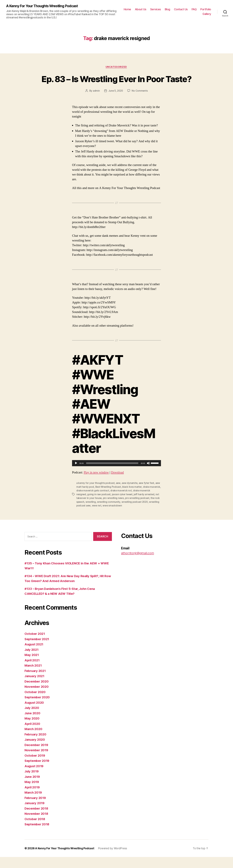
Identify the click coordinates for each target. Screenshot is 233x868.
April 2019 (32, 798)
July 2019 (32, 782)
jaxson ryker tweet (134, 506)
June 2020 (33, 724)
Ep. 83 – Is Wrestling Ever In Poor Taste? (117, 85)
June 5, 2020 (116, 102)
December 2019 (37, 756)
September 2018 (37, 835)
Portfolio (206, 9)
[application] (116, 475)
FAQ (194, 9)
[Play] (76, 475)
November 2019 (37, 761)
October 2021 (35, 645)
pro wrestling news (129, 509)
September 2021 (37, 650)
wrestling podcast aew (106, 517)
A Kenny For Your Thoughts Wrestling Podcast (44, 6)
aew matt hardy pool (88, 498)
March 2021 (33, 676)
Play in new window (97, 484)
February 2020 (36, 745)
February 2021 (36, 682)
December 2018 (37, 819)
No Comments (140, 102)
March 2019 (34, 803)
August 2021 (34, 655)
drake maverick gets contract (105, 502)
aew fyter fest (147, 495)
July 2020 (32, 719)
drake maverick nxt (133, 502)
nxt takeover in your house (102, 509)
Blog (167, 9)
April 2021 (32, 671)
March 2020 (34, 740)
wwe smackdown (141, 517)
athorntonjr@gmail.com (138, 564)
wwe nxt (125, 517)
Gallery (207, 14)
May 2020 (32, 729)
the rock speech (96, 513)
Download (119, 484)
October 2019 (35, 767)
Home (127, 9)
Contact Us (181, 9)
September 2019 (37, 772)
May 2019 (32, 793)
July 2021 (32, 661)
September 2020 (38, 708)
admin (96, 102)
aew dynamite (130, 495)
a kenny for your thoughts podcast (96, 495)
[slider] (112, 475)
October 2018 (35, 830)
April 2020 (33, 735)
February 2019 (36, 809)
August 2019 (34, 777)
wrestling (112, 513)
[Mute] (148, 475)
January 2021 (35, 687)
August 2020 (35, 714)
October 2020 (35, 703)
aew (118, 495)
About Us (141, 9)
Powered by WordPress (114, 859)
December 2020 (37, 692)
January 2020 (35, 751)
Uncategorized (116, 67)
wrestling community (130, 513)
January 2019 (35, 814)
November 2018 (37, 825)
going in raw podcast (110, 506)
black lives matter (138, 498)
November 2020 (37, 698)
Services (156, 9)
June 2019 (33, 788)
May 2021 (32, 666)
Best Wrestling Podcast (114, 498)
